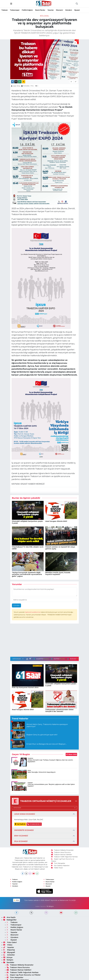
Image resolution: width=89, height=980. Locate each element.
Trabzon (5, 10)
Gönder (16, 605)
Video (8, 945)
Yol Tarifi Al (20, 824)
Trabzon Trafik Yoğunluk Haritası (64, 857)
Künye (8, 957)
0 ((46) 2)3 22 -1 (34, 824)
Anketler (9, 955)
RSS (16, 900)
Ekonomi (59, 10)
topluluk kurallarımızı (33, 612)
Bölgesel (45, 16)
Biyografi (9, 952)
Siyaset (77, 10)
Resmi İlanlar (40, 10)
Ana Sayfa (9, 917)
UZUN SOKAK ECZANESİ (25, 814)
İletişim (8, 960)
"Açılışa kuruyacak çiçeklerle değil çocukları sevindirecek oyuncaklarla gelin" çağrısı (27, 574)
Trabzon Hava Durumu (61, 852)
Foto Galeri (10, 942)
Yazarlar (51, 10)
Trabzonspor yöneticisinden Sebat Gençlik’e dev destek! (59, 710)
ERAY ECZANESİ (21, 836)
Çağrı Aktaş (17, 86)
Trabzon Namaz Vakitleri (62, 855)
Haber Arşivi (57, 868)
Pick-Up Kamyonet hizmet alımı (25, 687)
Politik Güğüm (27, 10)
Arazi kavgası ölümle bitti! (56, 521)
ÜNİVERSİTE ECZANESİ (24, 830)
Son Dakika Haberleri (60, 866)
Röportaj (9, 950)
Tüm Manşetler (58, 863)
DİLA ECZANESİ (21, 841)
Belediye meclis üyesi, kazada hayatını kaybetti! (58, 573)
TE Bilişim (50, 906)
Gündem (69, 10)
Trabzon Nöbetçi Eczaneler (62, 850)
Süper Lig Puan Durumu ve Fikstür (24, 975)
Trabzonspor (15, 10)
